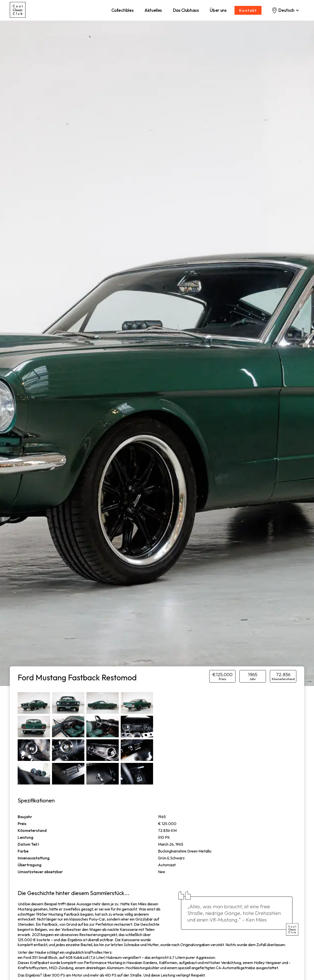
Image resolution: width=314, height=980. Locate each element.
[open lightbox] (34, 703)
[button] (285, 10)
